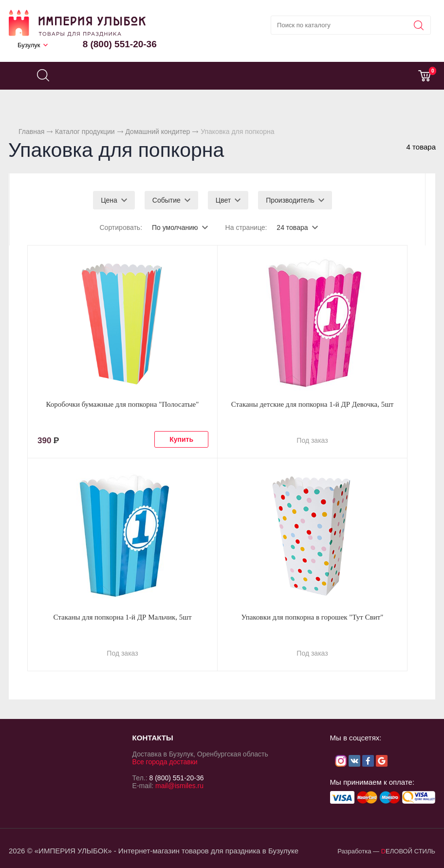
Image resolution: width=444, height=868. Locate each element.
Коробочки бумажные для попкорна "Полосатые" (123, 404)
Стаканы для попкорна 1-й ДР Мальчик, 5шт (123, 617)
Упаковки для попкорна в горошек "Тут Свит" (313, 617)
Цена (109, 200)
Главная (31, 132)
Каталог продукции (85, 132)
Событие (166, 200)
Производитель (290, 200)
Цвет (223, 200)
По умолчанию (175, 227)
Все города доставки (165, 762)
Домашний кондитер (157, 132)
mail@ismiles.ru (179, 786)
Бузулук (29, 45)
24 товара (292, 227)
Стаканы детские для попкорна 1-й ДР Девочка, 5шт (313, 404)
